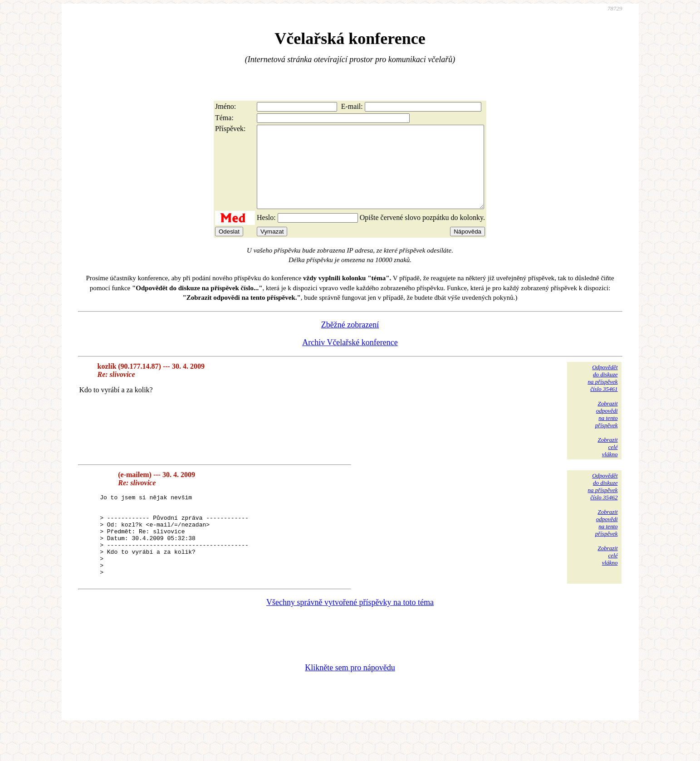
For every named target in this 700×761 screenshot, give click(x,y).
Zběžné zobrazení (350, 341)
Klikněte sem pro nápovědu (350, 700)
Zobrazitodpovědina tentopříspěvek (607, 431)
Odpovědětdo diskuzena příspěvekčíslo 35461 (602, 394)
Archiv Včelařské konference (350, 359)
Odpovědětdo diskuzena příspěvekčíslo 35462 (602, 503)
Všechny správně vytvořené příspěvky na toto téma (350, 635)
